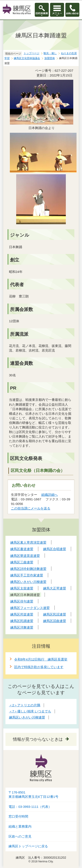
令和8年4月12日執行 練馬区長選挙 (41, 659)
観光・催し (50, 53)
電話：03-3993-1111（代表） (30, 807)
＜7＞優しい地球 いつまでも (30, 711)
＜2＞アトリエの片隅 (25, 705)
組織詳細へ (50, 495)
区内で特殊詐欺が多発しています (39, 667)
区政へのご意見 (20, 836)
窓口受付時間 (18, 817)
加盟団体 (50, 58)
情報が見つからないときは (38, 739)
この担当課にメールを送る (31, 508)
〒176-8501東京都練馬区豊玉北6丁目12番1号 (33, 795)
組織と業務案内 (20, 827)
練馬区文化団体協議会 (27, 58)
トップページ (31, 53)
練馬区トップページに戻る (28, 846)
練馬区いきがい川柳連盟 (27, 717)
